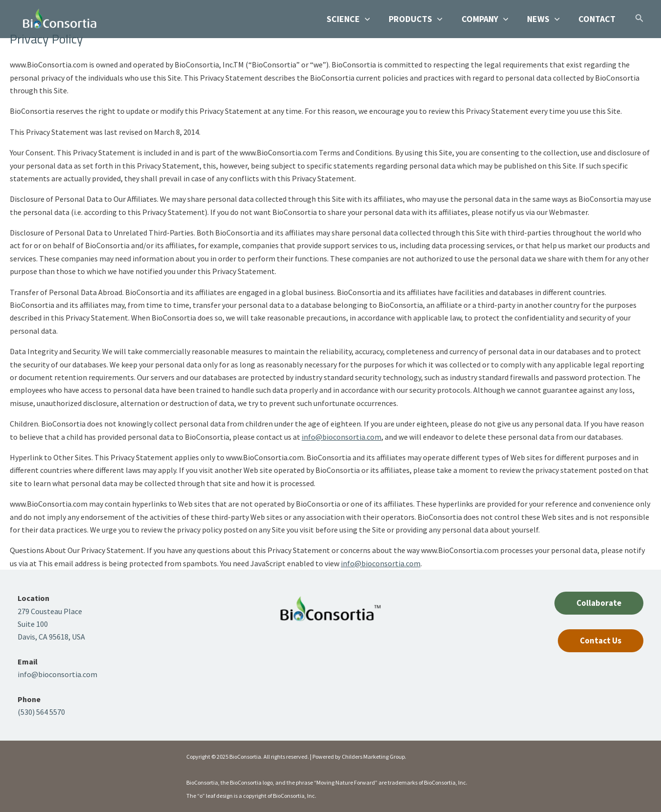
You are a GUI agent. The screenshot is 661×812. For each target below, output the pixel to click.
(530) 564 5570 (41, 712)
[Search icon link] (639, 20)
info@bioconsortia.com (342, 437)
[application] (371, 19)
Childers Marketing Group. (374, 757)
